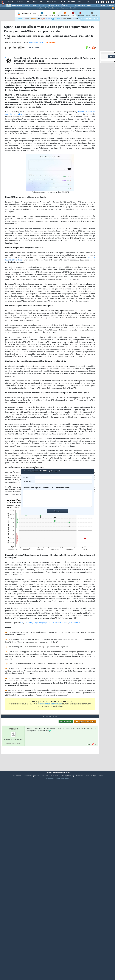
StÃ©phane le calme (36, 69)
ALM (44, 5)
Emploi (62, 2)
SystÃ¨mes (110, 5)
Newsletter (52, 2)
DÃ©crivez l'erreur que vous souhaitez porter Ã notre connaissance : (58, 497)
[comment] (58, 498)
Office (95, 5)
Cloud (35, 5)
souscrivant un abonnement (50, 731)
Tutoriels (20, 2)
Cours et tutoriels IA (62, 8)
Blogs (35, 2)
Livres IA (73, 8)
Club (87, 2)
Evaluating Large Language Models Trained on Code (46, 649)
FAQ (29, 2)
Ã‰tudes (71, 2)
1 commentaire (51, 69)
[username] (63, 478)
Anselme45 (13, 808)
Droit (80, 2)
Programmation (80, 5)
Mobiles (102, 5)
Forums (11, 2)
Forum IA (51, 8)
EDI (72, 5)
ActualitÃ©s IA (41, 8)
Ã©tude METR (75, 649)
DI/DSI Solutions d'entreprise (21, 5)
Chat (42, 2)
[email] (63, 482)
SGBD (89, 5)
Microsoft (51, 5)
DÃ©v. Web (65, 5)
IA (39, 5)
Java (57, 5)
